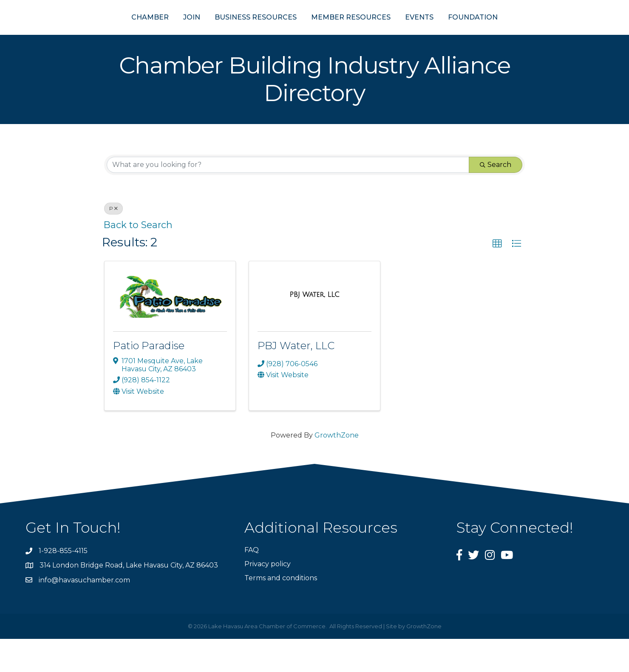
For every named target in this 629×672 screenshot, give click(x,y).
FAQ (252, 583)
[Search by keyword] (288, 198)
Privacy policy (268, 597)
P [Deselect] (113, 241)
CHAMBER (108, 33)
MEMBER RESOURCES (392, 33)
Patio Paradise (149, 378)
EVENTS (461, 33)
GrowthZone (337, 468)
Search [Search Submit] (496, 198)
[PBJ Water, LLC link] (314, 328)
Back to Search (138, 258)
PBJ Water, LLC (296, 378)
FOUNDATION (514, 33)
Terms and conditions (281, 611)
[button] (497, 277)
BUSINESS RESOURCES (214, 33)
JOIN (150, 33)
